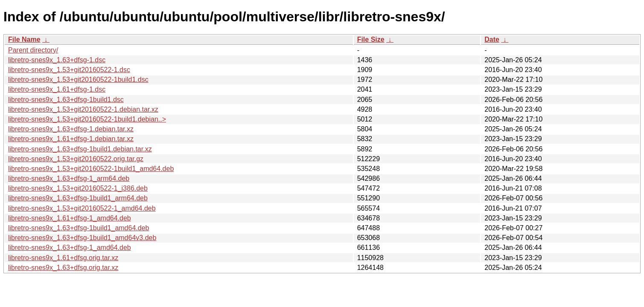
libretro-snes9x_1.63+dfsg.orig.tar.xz (63, 268)
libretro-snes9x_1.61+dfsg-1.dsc (57, 89)
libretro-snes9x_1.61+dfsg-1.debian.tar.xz (71, 139)
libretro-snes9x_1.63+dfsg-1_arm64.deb (69, 178)
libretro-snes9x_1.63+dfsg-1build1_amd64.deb (79, 228)
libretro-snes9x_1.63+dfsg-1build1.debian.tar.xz (80, 149)
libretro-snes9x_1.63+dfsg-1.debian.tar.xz (71, 129)
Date (492, 39)
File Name (24, 39)
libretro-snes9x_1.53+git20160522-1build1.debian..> (87, 119)
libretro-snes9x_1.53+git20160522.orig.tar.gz (76, 159)
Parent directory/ (33, 50)
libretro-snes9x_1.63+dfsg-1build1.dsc (66, 100)
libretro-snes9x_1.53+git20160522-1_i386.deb (78, 188)
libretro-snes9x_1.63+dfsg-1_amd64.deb (70, 248)
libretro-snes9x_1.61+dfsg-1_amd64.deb (70, 218)
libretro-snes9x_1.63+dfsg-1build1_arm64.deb (78, 198)
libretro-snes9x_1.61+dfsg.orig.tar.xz (63, 258)
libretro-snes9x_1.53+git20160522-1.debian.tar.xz (83, 109)
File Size (371, 39)
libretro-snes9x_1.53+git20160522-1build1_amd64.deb (91, 169)
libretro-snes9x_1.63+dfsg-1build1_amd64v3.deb (82, 238)
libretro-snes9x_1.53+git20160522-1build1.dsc (78, 80)
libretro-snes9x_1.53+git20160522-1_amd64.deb (82, 208)
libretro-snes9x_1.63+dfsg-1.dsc (57, 60)
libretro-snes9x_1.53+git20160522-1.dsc (69, 70)
